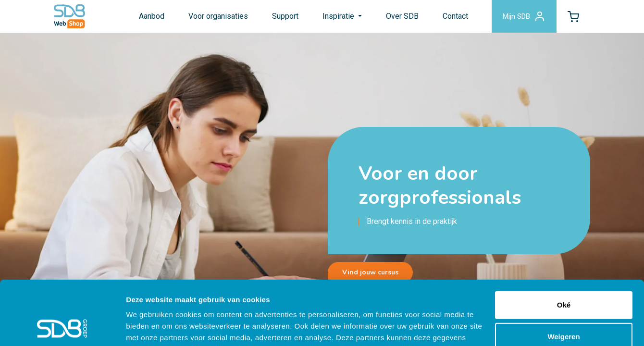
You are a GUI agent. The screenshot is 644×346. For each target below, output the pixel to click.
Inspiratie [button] (339, 16)
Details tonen (149, 327)
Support (285, 16)
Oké (564, 245)
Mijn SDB (524, 16)
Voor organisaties (218, 16)
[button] (573, 16)
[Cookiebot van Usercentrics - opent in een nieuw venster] (62, 327)
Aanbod (152, 16)
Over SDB (402, 16)
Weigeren (563, 276)
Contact (455, 16)
